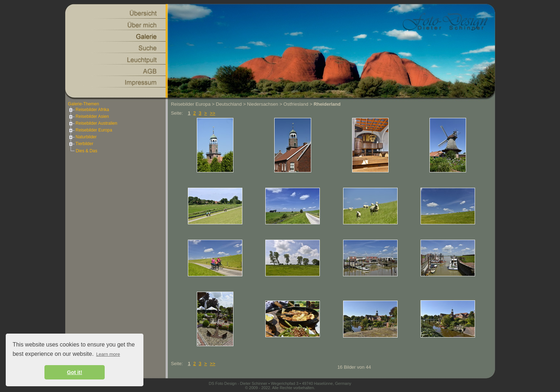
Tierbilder (81, 144)
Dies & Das (86, 151)
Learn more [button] (108, 354)
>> (212, 113)
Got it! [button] (75, 372)
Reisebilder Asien (89, 116)
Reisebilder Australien (93, 123)
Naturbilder (82, 137)
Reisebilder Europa (90, 130)
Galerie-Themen (84, 104)
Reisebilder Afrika (89, 110)
